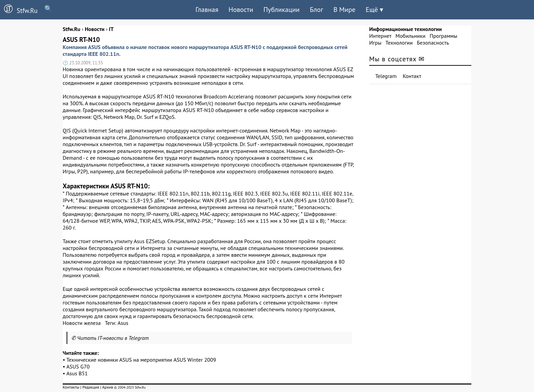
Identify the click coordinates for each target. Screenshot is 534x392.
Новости (241, 10)
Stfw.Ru (19, 10)
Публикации (281, 10)
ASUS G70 (78, 366)
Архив (108, 387)
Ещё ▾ (374, 10)
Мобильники (410, 36)
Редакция (91, 387)
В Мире (344, 10)
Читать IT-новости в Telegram (113, 338)
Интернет (380, 36)
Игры (375, 43)
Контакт (412, 76)
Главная (207, 10)
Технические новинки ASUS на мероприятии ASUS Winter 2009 (141, 360)
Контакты (71, 387)
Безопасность (433, 43)
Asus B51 (77, 373)
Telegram (386, 76)
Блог (317, 10)
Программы (443, 36)
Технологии (399, 43)
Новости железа (82, 323)
